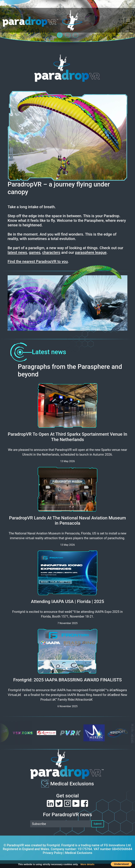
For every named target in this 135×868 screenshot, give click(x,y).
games (35, 253)
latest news (17, 253)
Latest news (37, 352)
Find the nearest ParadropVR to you (38, 262)
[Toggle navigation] (128, 20)
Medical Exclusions (72, 784)
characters (51, 253)
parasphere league (91, 253)
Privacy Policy (53, 853)
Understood (121, 864)
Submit (98, 824)
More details (87, 864)
